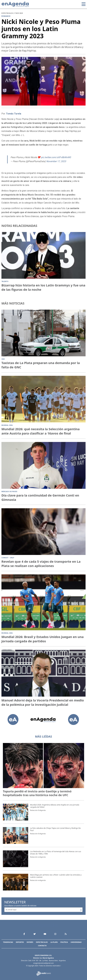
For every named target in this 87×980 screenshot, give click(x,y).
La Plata (54, 942)
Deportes (20, 942)
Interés (30, 942)
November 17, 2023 (56, 161)
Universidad (76, 942)
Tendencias (8, 942)
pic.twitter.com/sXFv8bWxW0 (56, 157)
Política (64, 942)
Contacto (42, 946)
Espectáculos (42, 942)
